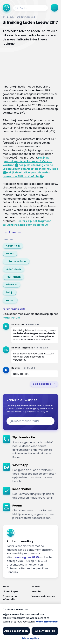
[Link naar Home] (16, 587)
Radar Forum (11, 318)
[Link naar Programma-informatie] (16, 598)
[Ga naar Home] (7, 8)
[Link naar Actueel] (45, 587)
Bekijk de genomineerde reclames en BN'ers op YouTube (27, 161)
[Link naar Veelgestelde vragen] (45, 598)
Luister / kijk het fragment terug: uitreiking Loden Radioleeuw (27, 223)
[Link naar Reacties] (45, 591)
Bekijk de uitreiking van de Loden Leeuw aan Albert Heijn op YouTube (30, 167)
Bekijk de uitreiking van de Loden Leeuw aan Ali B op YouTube (26, 174)
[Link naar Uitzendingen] (16, 591)
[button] (44, 8)
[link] (13, 246)
